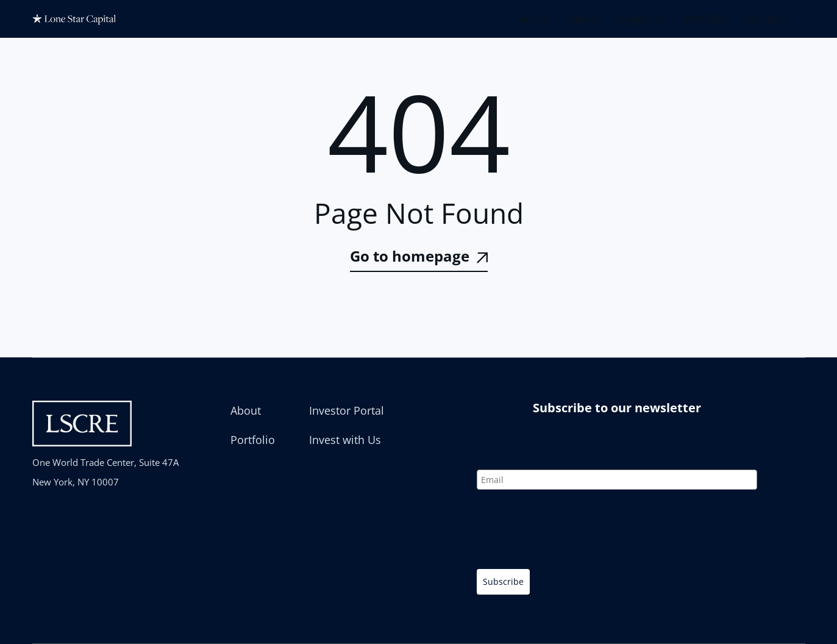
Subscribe (503, 581)
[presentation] (569, 532)
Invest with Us (345, 440)
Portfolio (705, 19)
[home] (78, 19)
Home (533, 19)
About (583, 19)
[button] (641, 19)
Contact (766, 19)
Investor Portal (347, 410)
